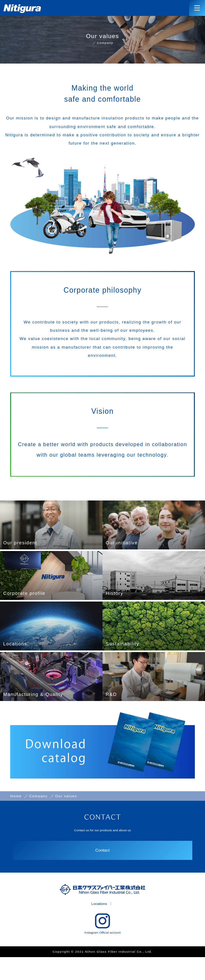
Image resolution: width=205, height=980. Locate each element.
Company (105, 43)
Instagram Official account (102, 945)
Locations (99, 925)
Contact (102, 871)
